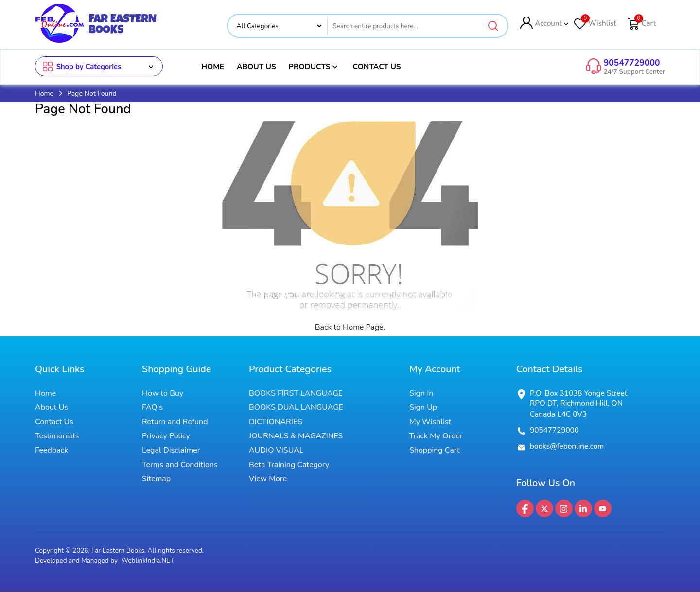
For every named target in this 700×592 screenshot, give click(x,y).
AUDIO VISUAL (276, 451)
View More (268, 479)
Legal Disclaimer (171, 451)
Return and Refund (175, 422)
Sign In (421, 393)
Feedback (52, 451)
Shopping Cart (435, 451)
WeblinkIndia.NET (148, 561)
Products (315, 67)
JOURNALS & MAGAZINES (296, 436)
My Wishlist (430, 422)
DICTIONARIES (276, 422)
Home (213, 66)
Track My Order (436, 436)
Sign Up (423, 408)
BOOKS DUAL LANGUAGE (296, 408)
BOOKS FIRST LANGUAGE (296, 393)
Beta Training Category (289, 465)
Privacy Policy (166, 436)
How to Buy (163, 393)
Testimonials (57, 436)
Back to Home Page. (350, 327)
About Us (256, 66)
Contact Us (376, 66)
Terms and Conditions (180, 465)
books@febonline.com (567, 447)
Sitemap (156, 479)
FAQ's (152, 408)
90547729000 (632, 63)
